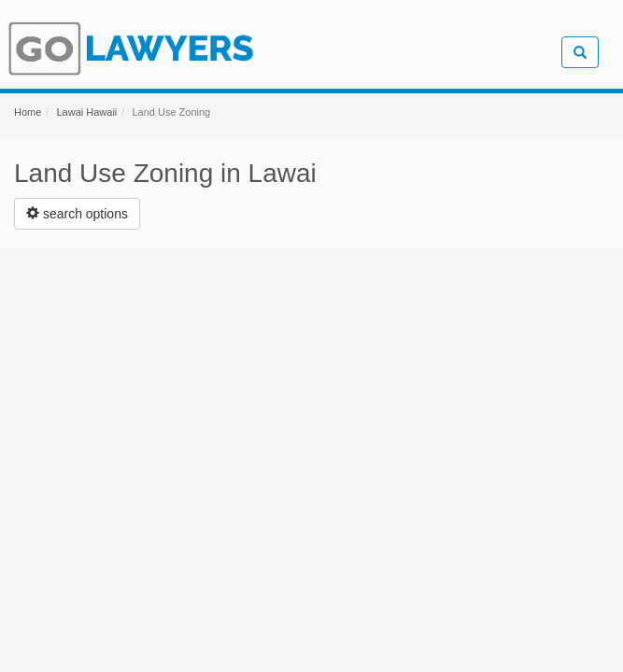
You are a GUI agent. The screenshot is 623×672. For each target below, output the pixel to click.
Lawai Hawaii (86, 112)
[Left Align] (77, 214)
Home (28, 112)
